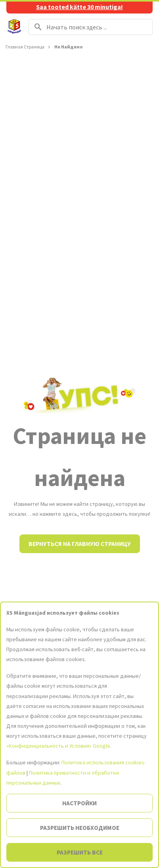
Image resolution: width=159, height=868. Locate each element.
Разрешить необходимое (80, 828)
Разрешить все (80, 852)
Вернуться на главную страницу (80, 544)
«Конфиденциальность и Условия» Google (58, 746)
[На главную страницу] (14, 27)
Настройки (79, 803)
